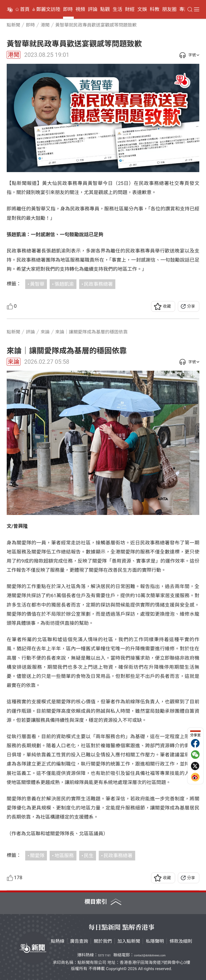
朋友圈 (169, 9)
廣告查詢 (79, 941)
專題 (184, 9)
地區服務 (64, 855)
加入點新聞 (129, 941)
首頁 (25, 9)
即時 (68, 9)
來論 (14, 362)
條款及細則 (181, 941)
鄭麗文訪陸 (48, 9)
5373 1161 (104, 955)
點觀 (105, 9)
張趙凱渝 (64, 284)
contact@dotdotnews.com (150, 955)
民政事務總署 (98, 284)
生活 (117, 9)
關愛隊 (37, 855)
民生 (89, 855)
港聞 (14, 55)
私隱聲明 (155, 941)
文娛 (142, 9)
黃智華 (37, 284)
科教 (154, 9)
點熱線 (58, 941)
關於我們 (103, 941)
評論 (93, 9)
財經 (130, 9)
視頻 (80, 9)
